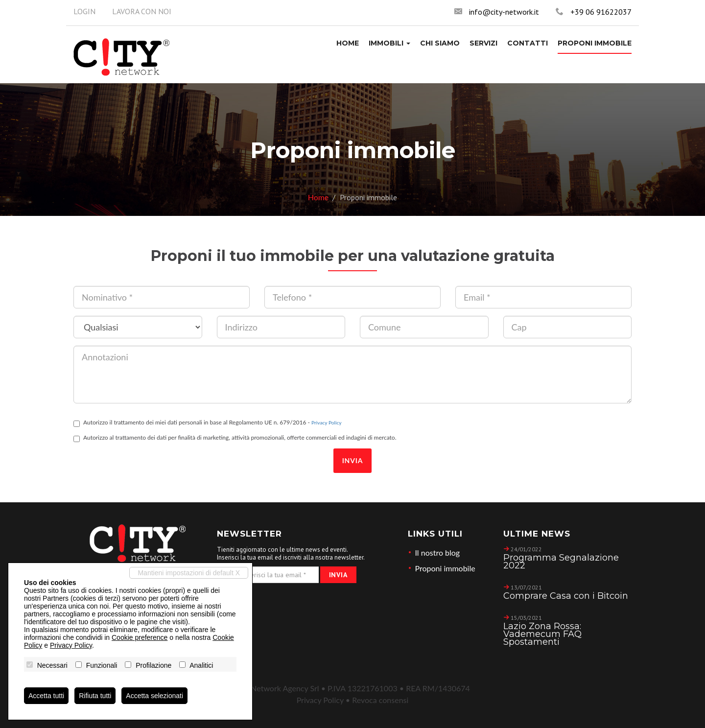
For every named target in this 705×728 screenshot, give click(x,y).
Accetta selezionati (154, 696)
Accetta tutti (46, 696)
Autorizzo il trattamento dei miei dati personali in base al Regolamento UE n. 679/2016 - (208, 423)
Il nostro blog (438, 552)
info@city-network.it (504, 12)
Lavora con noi (142, 11)
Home (318, 197)
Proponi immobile (445, 568)
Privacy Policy (326, 423)
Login (84, 11)
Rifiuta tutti (95, 696)
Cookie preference (140, 637)
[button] (389, 43)
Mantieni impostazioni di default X (189, 573)
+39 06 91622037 (601, 12)
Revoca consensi (380, 700)
